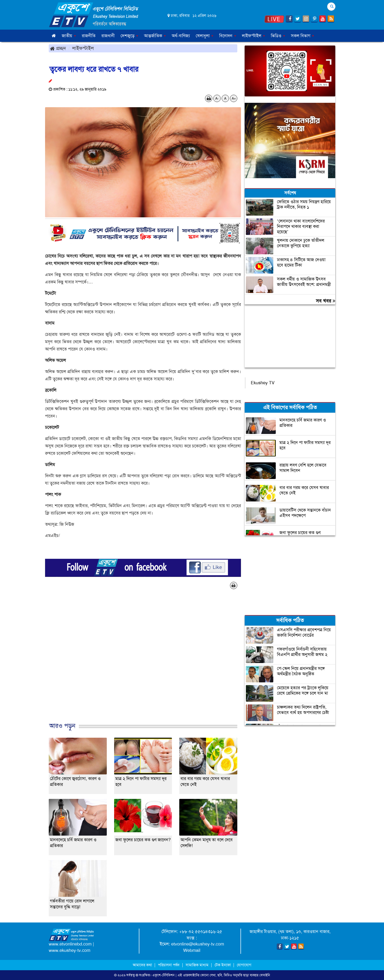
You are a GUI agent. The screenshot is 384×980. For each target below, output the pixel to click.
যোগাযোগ (244, 965)
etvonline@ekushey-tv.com (198, 944)
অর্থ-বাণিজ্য (181, 36)
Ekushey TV (263, 383)
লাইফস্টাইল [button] (253, 36)
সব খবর (326, 301)
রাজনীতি (89, 36)
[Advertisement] (143, 661)
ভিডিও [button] (278, 36)
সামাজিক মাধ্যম (197, 965)
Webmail (192, 950)
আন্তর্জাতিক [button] (155, 36)
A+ (234, 98)
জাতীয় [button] (69, 36)
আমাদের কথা (143, 965)
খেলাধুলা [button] (204, 36)
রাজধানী (108, 36)
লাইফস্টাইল (83, 48)
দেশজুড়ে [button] (129, 36)
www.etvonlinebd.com (70, 944)
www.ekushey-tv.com (70, 950)
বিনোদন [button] (228, 36)
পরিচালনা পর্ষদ (169, 965)
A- (217, 98)
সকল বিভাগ (302, 36)
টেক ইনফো (223, 965)
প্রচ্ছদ (58, 48)
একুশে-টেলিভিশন (163, 975)
